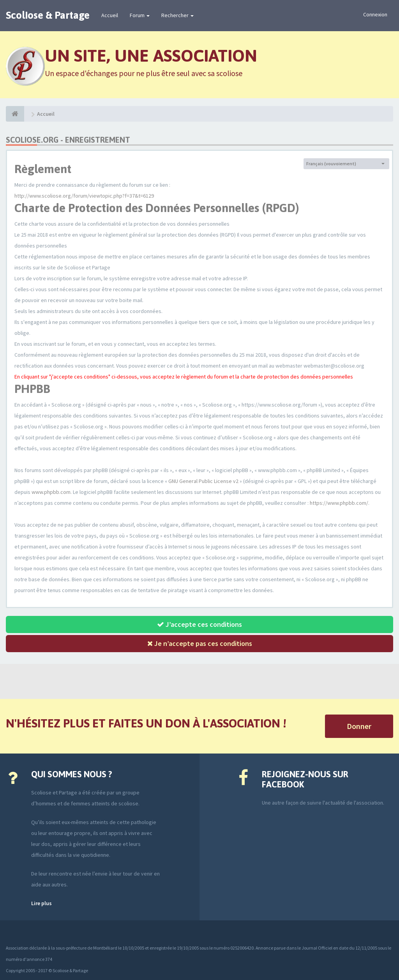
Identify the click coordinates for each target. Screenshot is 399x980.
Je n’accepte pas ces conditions (200, 643)
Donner (359, 726)
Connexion (375, 14)
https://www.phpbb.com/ (339, 503)
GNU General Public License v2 (203, 481)
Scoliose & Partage (48, 15)
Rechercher (177, 15)
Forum (140, 15)
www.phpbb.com (51, 492)
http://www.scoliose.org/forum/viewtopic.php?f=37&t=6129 (84, 196)
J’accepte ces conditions (199, 624)
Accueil (110, 15)
